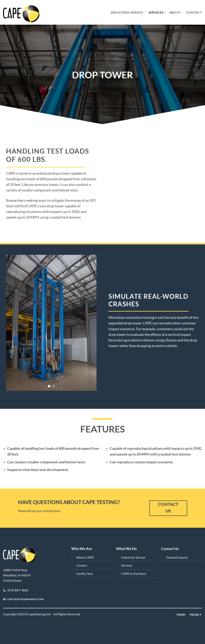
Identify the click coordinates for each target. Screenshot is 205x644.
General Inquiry (177, 557)
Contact (194, 12)
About (176, 12)
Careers (82, 565)
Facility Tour (85, 574)
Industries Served (128, 12)
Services (157, 12)
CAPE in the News (134, 574)
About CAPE (85, 557)
